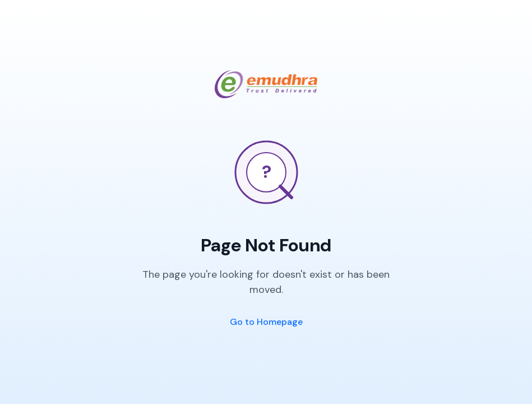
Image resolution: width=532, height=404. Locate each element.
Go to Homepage (266, 322)
